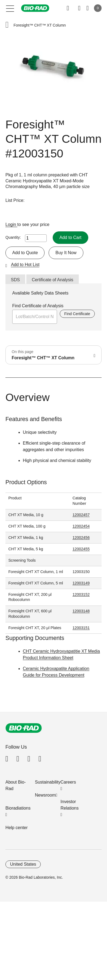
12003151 (81, 628)
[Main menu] (10, 8)
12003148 (81, 611)
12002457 (81, 515)
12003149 (81, 583)
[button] (7, 25)
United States (23, 864)
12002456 (81, 538)
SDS (15, 280)
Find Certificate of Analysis (38, 306)
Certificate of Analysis (53, 280)
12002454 (81, 526)
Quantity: (13, 237)
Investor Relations (70, 805)
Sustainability (48, 782)
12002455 (81, 549)
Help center (17, 828)
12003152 (81, 594)
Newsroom (45, 795)
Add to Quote (25, 253)
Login (11, 224)
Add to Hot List (25, 265)
